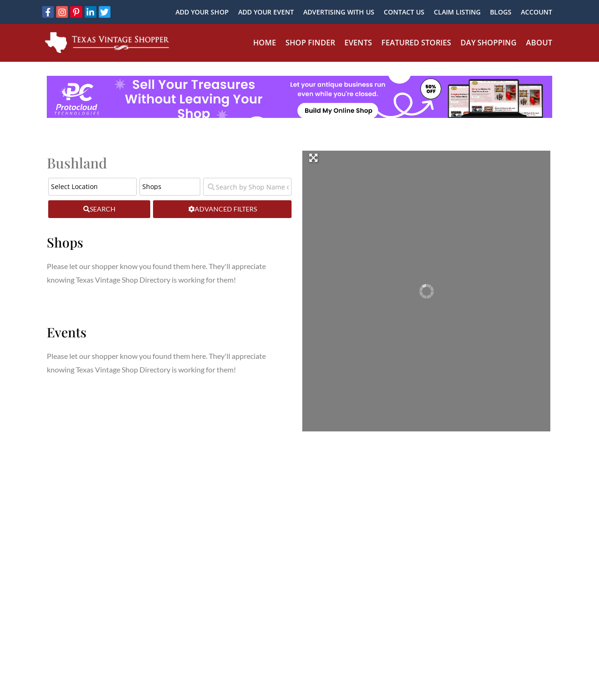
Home (265, 43)
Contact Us (404, 12)
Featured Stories (416, 43)
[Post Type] (170, 187)
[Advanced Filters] (222, 209)
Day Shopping (489, 43)
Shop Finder (310, 43)
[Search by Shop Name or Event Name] (247, 187)
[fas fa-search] (99, 209)
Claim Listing (457, 12)
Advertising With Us (339, 12)
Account (537, 12)
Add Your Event (266, 12)
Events (358, 43)
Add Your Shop (202, 12)
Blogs (501, 12)
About (539, 43)
